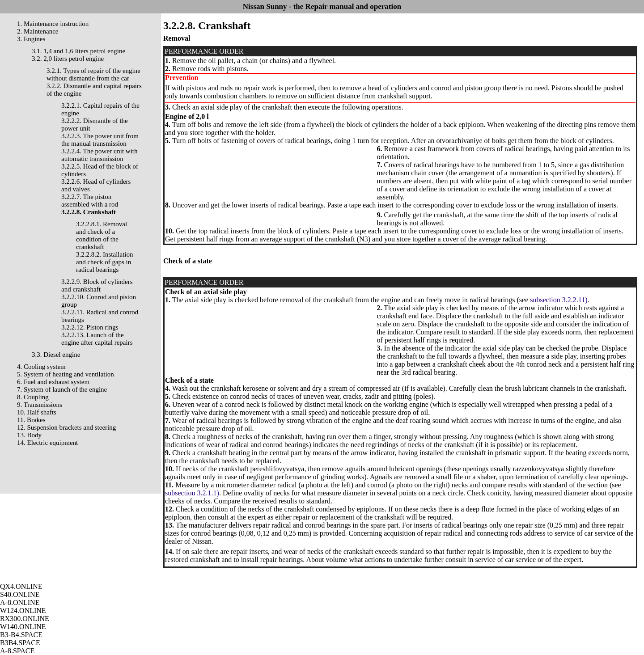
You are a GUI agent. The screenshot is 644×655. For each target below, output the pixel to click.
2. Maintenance (38, 31)
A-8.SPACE (17, 651)
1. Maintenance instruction (53, 24)
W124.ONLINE (23, 611)
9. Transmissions (40, 405)
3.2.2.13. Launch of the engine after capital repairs (97, 339)
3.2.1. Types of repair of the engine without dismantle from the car (93, 74)
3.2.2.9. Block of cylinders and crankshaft (97, 285)
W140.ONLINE (23, 627)
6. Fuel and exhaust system (53, 382)
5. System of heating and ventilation (66, 374)
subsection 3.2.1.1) (192, 493)
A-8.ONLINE (20, 602)
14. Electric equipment (47, 443)
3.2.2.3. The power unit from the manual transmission (100, 140)
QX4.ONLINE (21, 586)
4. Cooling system (41, 367)
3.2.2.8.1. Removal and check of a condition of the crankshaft (102, 235)
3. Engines (31, 39)
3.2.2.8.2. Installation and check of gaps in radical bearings (105, 262)
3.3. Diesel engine (56, 355)
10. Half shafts (37, 412)
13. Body (29, 435)
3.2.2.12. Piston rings (90, 327)
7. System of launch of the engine (62, 389)
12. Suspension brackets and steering (66, 427)
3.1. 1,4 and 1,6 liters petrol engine (78, 51)
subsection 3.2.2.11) (559, 300)
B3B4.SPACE (20, 643)
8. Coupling (33, 397)
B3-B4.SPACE (21, 635)
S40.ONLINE (20, 594)
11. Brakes (31, 420)
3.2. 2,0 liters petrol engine (68, 59)
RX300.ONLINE (25, 619)
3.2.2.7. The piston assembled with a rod (90, 201)
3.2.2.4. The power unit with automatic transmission (100, 155)
